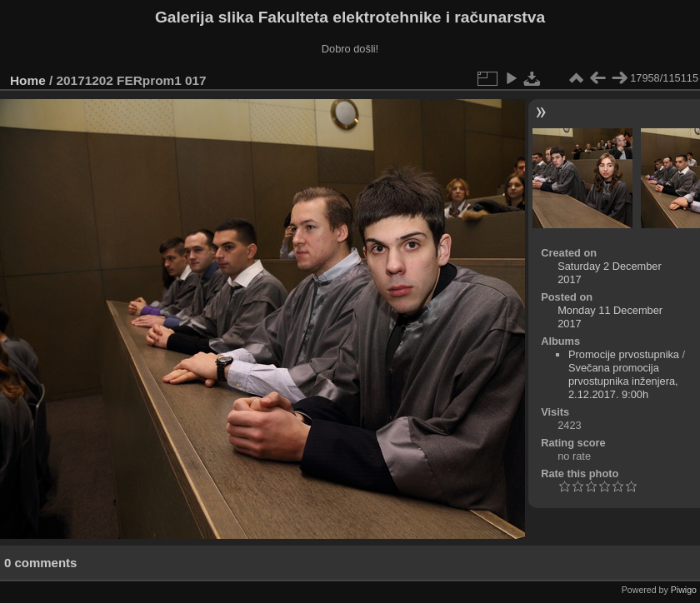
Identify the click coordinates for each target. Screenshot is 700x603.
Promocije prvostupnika (624, 354)
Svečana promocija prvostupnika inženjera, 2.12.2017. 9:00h (623, 381)
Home (28, 80)
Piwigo (684, 590)
